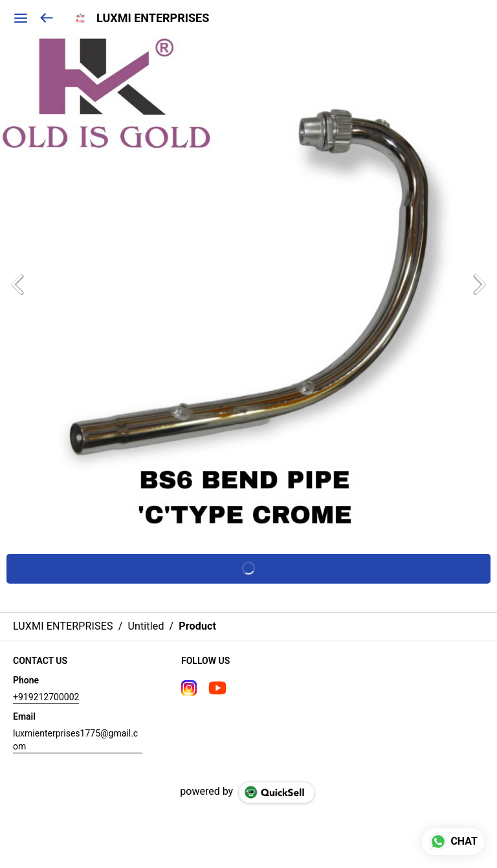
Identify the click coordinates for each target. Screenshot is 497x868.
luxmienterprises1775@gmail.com (75, 740)
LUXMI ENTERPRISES (153, 18)
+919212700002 (46, 697)
